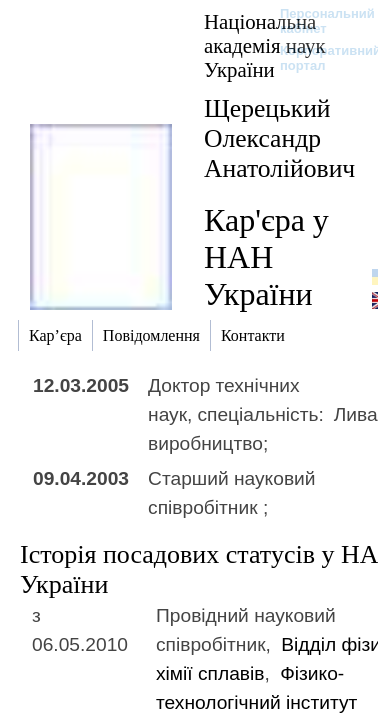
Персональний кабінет (317, 21)
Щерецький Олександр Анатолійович (279, 138)
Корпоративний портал (317, 58)
